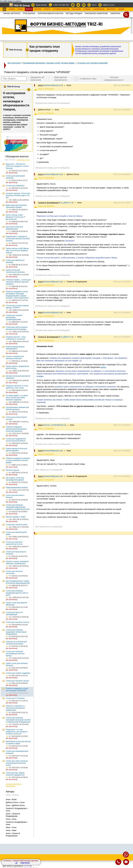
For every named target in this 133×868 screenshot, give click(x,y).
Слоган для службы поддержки (18, 673)
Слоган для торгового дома (17, 524)
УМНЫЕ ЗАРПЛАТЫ (12, 13)
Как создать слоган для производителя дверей (15, 479)
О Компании (99, 9)
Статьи (20, 9)
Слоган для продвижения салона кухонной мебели (16, 440)
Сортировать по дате (23, 160)
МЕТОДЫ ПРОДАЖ (74, 13)
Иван (40, 425)
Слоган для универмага (15, 186)
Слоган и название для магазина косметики (15, 357)
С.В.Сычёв (28, 866)
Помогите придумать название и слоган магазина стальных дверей (18, 460)
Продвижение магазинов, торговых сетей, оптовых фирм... (49, 63)
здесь (103, 367)
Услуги (47, 9)
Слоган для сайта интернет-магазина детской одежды (17, 328)
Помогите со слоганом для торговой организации (16, 643)
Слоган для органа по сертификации (14, 613)
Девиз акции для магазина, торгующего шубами (16, 206)
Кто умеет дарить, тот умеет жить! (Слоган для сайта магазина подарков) (17, 398)
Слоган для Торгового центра (17, 681)
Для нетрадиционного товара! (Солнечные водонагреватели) (18, 582)
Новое (12, 9)
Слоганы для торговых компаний (93, 63)
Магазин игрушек (13, 470)
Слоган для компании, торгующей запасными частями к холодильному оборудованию (18, 720)
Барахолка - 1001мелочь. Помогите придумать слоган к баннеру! (17, 166)
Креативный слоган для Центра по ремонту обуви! (18, 742)
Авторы (38, 9)
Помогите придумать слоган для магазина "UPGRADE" (17, 689)
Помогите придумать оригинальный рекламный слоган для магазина (16, 429)
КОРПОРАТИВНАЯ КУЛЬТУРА (51, 13)
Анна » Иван (11, 830)
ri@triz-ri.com (109, 5)
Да (16, 863)
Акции (121, 9)
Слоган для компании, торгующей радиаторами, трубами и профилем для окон (18, 507)
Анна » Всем (11, 799)
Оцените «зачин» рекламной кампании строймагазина (17, 563)
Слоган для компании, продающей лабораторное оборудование (16, 632)
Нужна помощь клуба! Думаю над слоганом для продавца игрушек (17, 250)
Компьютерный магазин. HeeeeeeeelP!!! (15, 348)
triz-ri (94, 5)
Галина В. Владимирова (48, 203)
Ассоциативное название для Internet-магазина (17, 408)
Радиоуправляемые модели (17, 488)
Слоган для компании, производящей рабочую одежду (15, 654)
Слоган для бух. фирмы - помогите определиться (16, 774)
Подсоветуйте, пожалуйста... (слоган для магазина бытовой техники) (18, 239)
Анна (40, 85)
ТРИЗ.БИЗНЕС (29, 13)
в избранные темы (88, 79)
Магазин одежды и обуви (16, 517)
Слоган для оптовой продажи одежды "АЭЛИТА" (17, 307)
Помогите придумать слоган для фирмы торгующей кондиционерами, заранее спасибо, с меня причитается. (17, 295)
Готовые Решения (61, 9)
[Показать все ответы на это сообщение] (52, 103)
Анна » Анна (11, 819)
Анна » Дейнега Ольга (15, 805)
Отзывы (87, 9)
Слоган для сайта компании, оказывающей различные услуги (17, 763)
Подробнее (25, 863)
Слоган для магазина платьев (18, 622)
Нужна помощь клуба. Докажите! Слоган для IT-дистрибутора (16, 217)
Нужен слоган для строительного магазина (15, 271)
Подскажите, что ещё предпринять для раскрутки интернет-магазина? (17, 732)
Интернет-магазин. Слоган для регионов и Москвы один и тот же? (18, 195)
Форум (29, 9)
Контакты (111, 9)
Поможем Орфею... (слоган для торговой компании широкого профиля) (18, 282)
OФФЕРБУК (115, 13)
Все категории (14, 63)
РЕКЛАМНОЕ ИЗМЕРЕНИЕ (96, 13)
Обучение (76, 9)
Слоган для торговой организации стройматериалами (14, 317)
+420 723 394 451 (61, 5)
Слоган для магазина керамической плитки (14, 543)
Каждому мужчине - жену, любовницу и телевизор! (16, 338)
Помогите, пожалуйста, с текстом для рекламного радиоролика (16, 708)
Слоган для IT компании (15, 698)
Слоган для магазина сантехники (14, 572)
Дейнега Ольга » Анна (15, 802)
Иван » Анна (11, 827)
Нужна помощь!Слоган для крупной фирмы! (16, 449)
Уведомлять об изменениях (37, 79)
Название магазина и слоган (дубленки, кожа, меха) (17, 387)
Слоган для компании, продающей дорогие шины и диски (17, 593)
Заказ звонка (41, 5)
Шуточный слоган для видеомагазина (14, 228)
